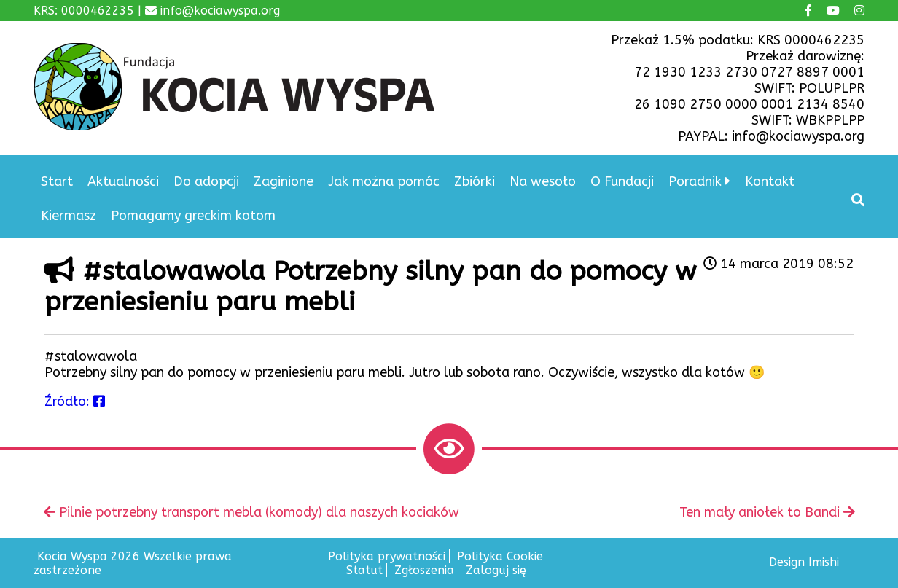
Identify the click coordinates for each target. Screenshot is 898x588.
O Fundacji (622, 181)
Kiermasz (69, 216)
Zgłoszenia (424, 570)
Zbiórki (475, 181)
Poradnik (695, 181)
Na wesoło (543, 181)
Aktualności (123, 181)
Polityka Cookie (500, 556)
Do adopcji (206, 181)
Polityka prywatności (387, 556)
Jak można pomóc (384, 181)
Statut (364, 570)
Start (57, 181)
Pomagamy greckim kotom (193, 216)
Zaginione (284, 181)
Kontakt (770, 181)
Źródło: (75, 401)
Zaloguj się (496, 570)
